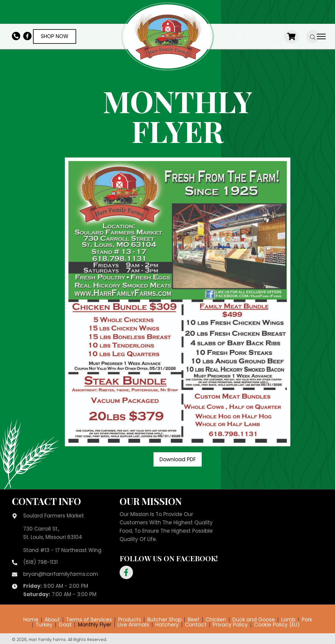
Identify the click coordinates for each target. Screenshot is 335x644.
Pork (307, 620)
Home (31, 620)
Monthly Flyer (95, 625)
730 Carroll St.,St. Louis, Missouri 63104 (53, 533)
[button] (178, 459)
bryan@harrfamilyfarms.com (61, 574)
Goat (65, 625)
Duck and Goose (254, 620)
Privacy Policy (230, 625)
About (52, 620)
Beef (194, 620)
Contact (196, 625)
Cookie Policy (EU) (277, 625)
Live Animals (133, 625)
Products (130, 620)
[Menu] (321, 37)
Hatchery (167, 625)
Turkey (44, 625)
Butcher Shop (164, 620)
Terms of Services (89, 620)
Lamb (288, 620)
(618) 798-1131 (40, 562)
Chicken (216, 620)
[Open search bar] (313, 36)
